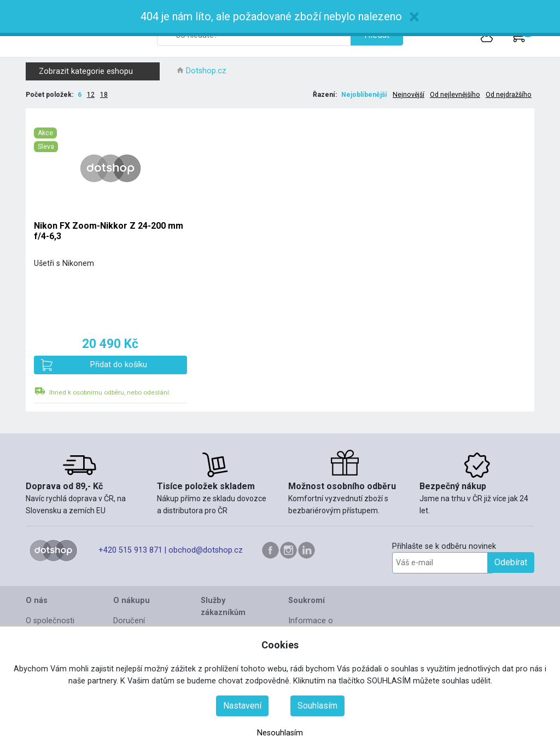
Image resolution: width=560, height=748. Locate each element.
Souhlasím (317, 706)
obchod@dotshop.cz (206, 550)
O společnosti (50, 621)
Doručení (129, 621)
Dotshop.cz (206, 71)
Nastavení (242, 706)
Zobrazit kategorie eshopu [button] (97, 71)
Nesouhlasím (280, 733)
